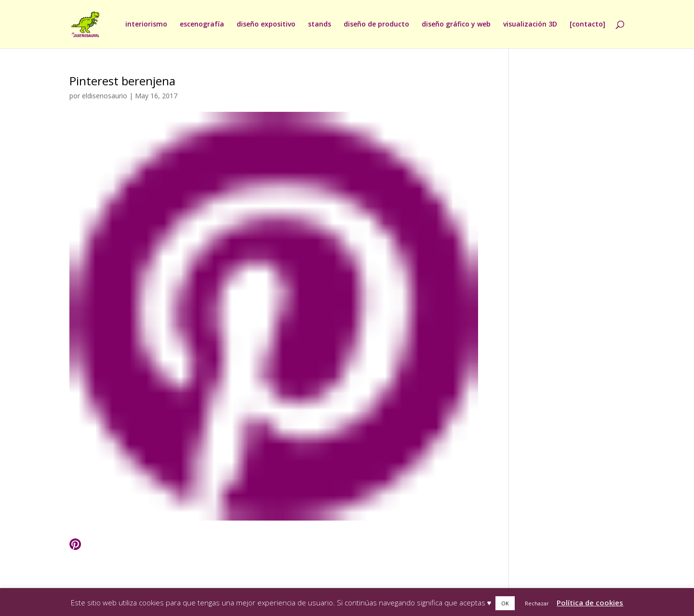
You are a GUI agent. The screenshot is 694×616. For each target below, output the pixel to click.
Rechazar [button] (537, 603)
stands (320, 25)
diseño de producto (376, 25)
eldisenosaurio (105, 96)
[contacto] (587, 25)
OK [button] (505, 603)
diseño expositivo (266, 25)
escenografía (202, 25)
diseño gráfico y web (456, 25)
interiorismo (146, 25)
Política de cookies (590, 603)
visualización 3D (530, 25)
